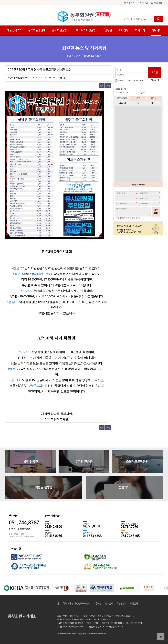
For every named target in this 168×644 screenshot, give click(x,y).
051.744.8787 (24, 523)
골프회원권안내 (37, 30)
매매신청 (124, 30)
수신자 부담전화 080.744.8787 (19, 529)
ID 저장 (120, 81)
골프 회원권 (122, 98)
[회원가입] (155, 80)
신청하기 (156, 212)
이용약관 (97, 604)
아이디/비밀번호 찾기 (135, 81)
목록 (108, 86)
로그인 (144, 3)
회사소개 (140, 30)
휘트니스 (154, 98)
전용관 (108, 30)
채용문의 (134, 604)
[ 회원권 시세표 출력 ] (138, 185)
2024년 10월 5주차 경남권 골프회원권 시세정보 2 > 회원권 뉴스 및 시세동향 (84, 16)
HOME (69, 56)
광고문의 (109, 604)
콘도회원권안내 (61, 30)
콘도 (138, 98)
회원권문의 (121, 604)
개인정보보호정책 (82, 604)
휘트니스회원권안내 (87, 30)
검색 (102, 86)
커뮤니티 (156, 30)
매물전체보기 (14, 30)
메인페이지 (130, 3)
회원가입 (157, 3)
